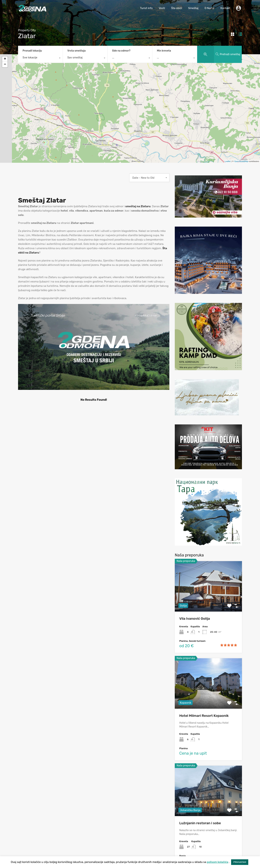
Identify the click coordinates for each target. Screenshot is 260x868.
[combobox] (40, 58)
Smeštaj (193, 8)
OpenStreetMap (241, 161)
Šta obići (177, 8)
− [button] (5, 65)
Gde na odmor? (121, 51)
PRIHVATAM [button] (240, 862)
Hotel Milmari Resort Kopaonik (204, 716)
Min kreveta (164, 51)
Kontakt (225, 8)
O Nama (209, 8)
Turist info (146, 8)
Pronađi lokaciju (32, 51)
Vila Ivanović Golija (195, 619)
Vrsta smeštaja (76, 51)
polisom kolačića (217, 862)
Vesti (162, 8)
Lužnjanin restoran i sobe (200, 823)
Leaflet (228, 161)
